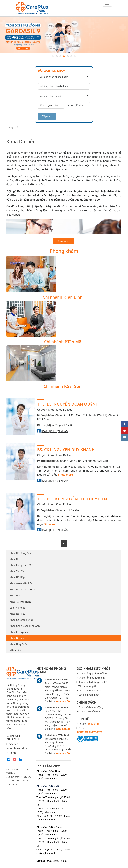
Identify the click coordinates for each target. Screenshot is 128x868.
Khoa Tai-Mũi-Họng (21, 602)
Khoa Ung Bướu (19, 644)
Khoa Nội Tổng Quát (21, 553)
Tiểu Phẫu (15, 650)
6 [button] (71, 56)
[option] (64, 35)
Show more (64, 241)
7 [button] (75, 56)
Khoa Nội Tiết (17, 614)
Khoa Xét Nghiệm (20, 632)
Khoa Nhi (15, 559)
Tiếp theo (47, 116)
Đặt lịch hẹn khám (55, 431)
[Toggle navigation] (107, 3)
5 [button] (68, 56)
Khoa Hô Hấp (17, 577)
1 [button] (53, 56)
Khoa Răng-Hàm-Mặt (22, 565)
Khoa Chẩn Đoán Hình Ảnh (25, 626)
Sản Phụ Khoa (18, 608)
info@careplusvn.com (89, 732)
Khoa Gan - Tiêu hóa (21, 583)
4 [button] (64, 56)
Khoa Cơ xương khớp (22, 620)
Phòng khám (64, 251)
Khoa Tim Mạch (18, 571)
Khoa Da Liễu (17, 638)
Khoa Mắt (15, 595)
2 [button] (57, 56)
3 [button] (60, 56)
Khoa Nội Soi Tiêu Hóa (22, 589)
